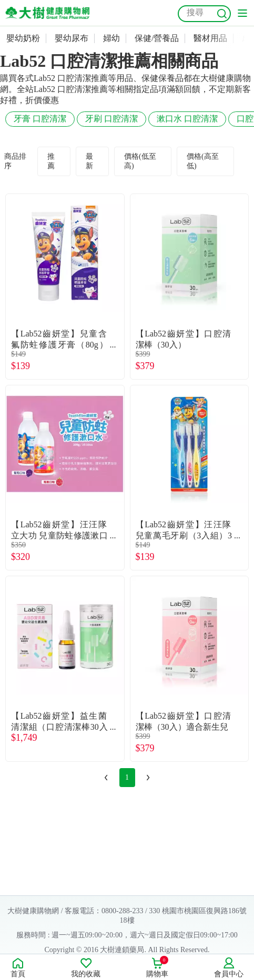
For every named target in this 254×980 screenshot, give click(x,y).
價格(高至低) (203, 161)
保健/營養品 (157, 38)
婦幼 (111, 38)
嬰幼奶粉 (23, 38)
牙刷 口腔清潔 (111, 119)
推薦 (51, 161)
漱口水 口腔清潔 (187, 119)
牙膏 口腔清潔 (40, 119)
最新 (89, 161)
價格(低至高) (140, 161)
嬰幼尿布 (72, 38)
